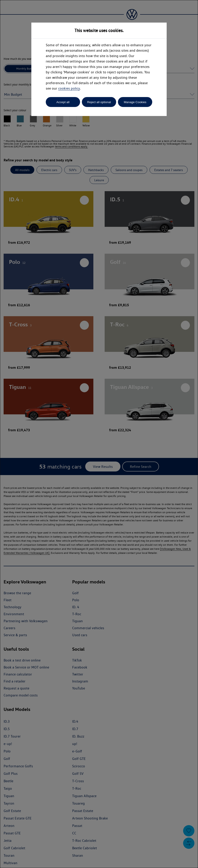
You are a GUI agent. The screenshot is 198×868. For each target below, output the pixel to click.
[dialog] (99, 434)
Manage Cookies (135, 102)
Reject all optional (99, 102)
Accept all (63, 102)
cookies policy (69, 88)
